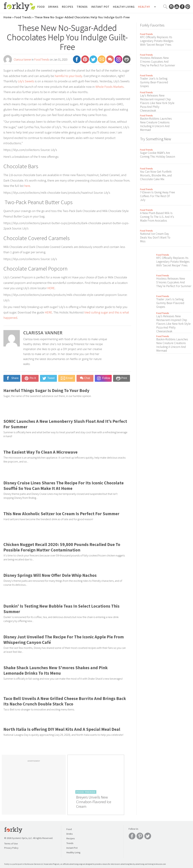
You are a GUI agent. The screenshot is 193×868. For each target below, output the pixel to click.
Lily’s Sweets (26, 81)
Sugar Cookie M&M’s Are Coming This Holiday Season (158, 155)
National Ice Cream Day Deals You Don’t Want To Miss (155, 237)
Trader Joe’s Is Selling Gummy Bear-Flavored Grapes (154, 82)
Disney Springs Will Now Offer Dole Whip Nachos (50, 575)
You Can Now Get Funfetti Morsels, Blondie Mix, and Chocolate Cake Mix (156, 175)
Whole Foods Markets (110, 87)
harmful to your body (68, 76)
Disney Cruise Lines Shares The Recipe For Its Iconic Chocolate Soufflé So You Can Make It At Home (64, 486)
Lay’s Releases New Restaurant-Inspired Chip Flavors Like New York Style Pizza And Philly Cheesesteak (157, 103)
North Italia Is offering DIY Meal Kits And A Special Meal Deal (62, 729)
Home (8, 17)
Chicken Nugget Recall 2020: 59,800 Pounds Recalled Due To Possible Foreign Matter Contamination (62, 547)
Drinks (53, 7)
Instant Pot (100, 7)
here (27, 186)
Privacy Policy (11, 848)
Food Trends (23, 17)
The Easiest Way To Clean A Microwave (40, 452)
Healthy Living (124, 7)
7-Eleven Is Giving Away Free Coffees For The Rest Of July (157, 196)
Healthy (144, 7)
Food (41, 7)
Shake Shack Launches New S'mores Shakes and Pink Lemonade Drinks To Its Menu (56, 670)
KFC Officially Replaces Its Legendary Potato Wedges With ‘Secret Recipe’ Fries (157, 41)
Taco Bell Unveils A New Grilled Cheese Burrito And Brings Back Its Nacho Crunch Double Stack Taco (65, 701)
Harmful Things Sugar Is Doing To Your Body (46, 390)
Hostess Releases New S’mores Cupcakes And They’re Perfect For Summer (158, 62)
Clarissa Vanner (22, 60)
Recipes (68, 7)
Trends (82, 7)
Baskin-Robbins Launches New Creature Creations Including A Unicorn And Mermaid (156, 124)
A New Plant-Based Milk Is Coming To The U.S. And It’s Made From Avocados (157, 217)
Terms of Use (11, 844)
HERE (51, 288)
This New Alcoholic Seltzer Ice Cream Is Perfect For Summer (61, 514)
